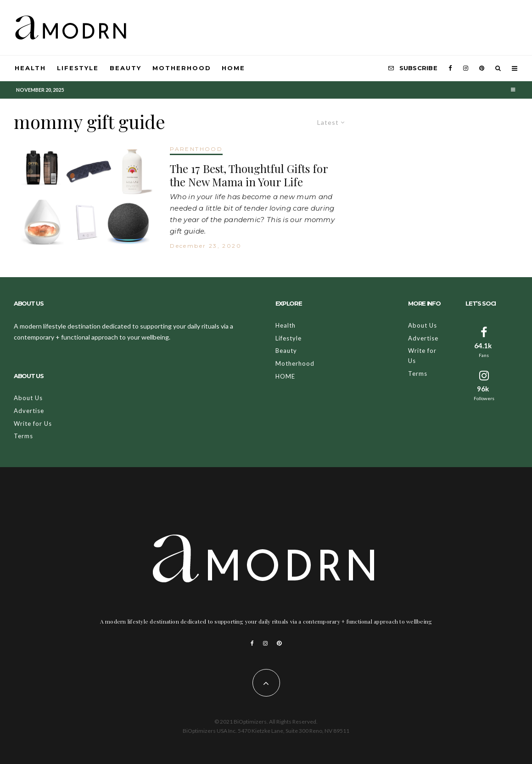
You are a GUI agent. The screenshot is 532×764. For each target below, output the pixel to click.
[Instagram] (466, 68)
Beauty (126, 68)
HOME (233, 68)
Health (30, 68)
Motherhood (182, 68)
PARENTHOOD (196, 149)
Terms (23, 436)
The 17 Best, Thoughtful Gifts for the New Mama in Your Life (249, 175)
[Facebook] (450, 68)
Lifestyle (78, 68)
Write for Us (33, 424)
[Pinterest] (482, 68)
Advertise (29, 411)
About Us (28, 398)
